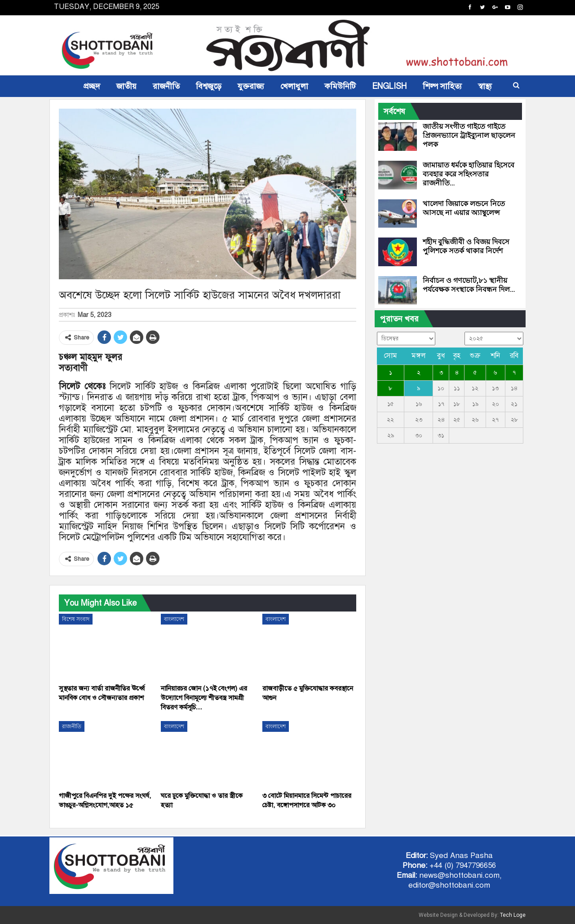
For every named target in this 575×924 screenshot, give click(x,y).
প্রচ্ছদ (92, 86)
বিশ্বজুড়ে (209, 86)
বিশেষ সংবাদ (76, 619)
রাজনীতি (166, 86)
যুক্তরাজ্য (251, 86)
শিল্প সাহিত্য (442, 86)
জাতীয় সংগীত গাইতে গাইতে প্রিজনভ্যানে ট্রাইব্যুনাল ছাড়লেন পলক (469, 135)
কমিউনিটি (340, 86)
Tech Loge (513, 915)
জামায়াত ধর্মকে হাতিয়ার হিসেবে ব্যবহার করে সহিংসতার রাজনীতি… (469, 174)
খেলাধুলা (294, 86)
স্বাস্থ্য (485, 86)
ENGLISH (389, 86)
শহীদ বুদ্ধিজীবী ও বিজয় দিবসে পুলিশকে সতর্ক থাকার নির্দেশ (466, 246)
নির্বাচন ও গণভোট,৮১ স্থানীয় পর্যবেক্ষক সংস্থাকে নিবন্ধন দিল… (469, 285)
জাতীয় (126, 86)
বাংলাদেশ (174, 619)
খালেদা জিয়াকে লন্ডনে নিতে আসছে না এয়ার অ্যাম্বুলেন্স (464, 208)
